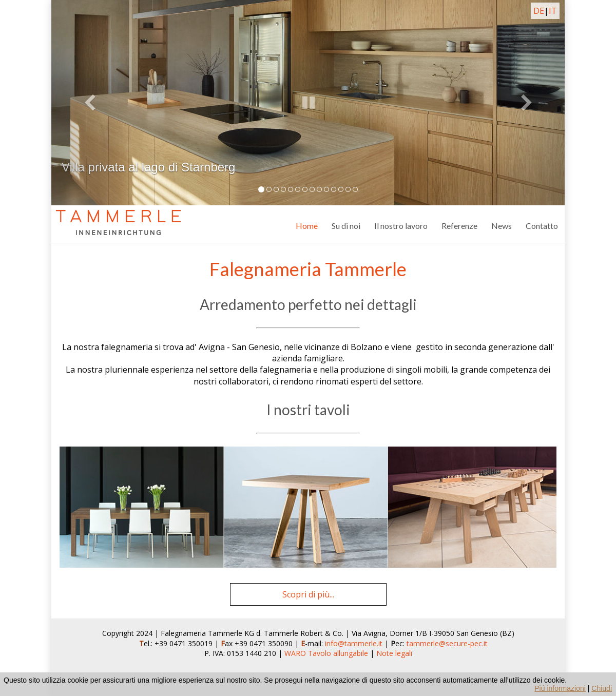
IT (553, 11)
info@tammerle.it (355, 643)
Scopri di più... (308, 594)
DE (539, 11)
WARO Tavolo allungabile (326, 653)
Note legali (394, 653)
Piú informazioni (560, 688)
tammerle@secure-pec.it (447, 643)
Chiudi (602, 688)
